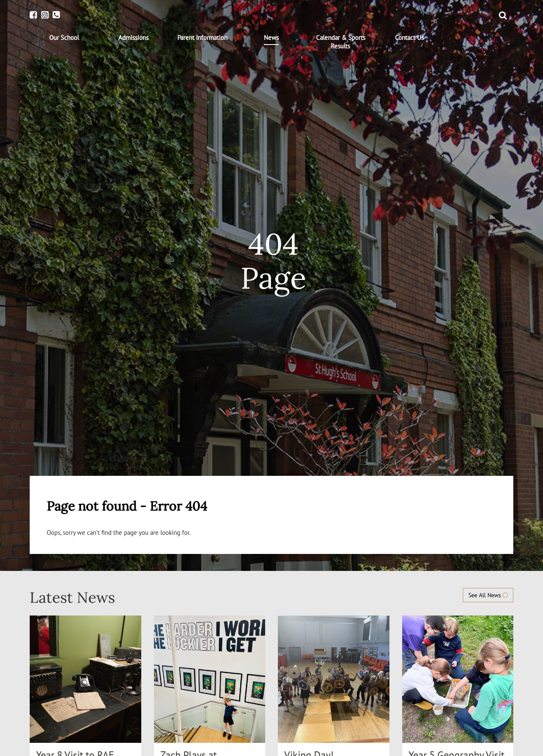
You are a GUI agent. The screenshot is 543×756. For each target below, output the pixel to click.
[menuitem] (64, 38)
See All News (488, 595)
